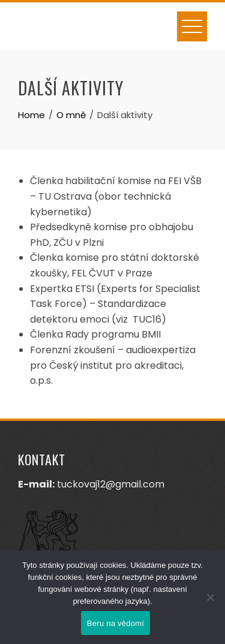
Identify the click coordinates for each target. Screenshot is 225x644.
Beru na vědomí (115, 623)
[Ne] (210, 597)
